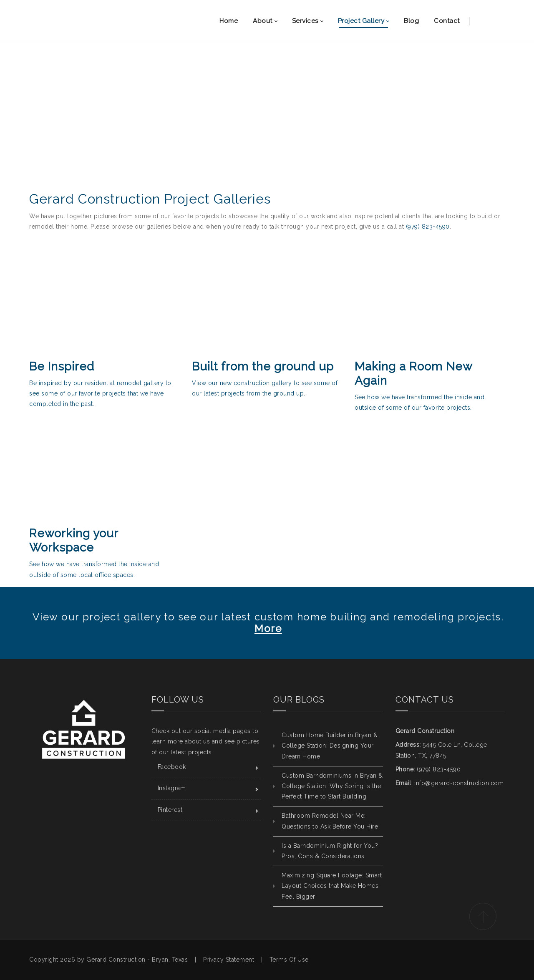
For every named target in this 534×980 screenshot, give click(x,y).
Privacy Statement (229, 960)
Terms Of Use (289, 960)
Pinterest (170, 810)
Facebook (172, 767)
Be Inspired (62, 367)
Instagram (172, 788)
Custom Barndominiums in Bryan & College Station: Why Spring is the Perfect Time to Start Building (332, 786)
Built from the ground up (263, 367)
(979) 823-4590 (428, 227)
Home (242, 138)
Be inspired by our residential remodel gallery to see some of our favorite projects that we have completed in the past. (100, 393)
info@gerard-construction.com (459, 783)
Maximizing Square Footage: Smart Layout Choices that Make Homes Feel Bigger (332, 886)
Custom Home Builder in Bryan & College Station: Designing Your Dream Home (330, 746)
